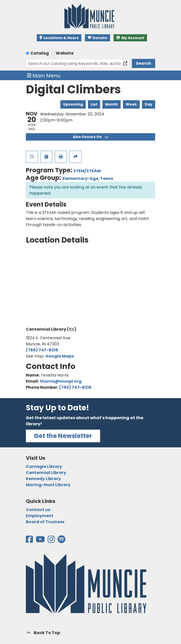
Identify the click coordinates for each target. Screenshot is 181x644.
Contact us (38, 510)
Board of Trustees (45, 522)
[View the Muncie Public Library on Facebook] (30, 541)
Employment (40, 516)
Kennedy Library (43, 479)
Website (65, 53)
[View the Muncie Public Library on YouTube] (41, 541)
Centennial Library (46, 473)
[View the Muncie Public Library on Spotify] (61, 541)
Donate (98, 38)
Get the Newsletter (63, 436)
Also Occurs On (90, 137)
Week (131, 104)
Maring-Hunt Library (48, 485)
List (94, 104)
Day (149, 104)
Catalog (40, 53)
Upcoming (73, 104)
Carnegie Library (44, 467)
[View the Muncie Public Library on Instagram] (52, 541)
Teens (107, 179)
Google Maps (60, 356)
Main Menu (44, 75)
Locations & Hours (59, 38)
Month (112, 104)
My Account (130, 38)
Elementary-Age (80, 179)
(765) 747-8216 (42, 350)
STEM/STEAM (87, 171)
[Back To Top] (90, 633)
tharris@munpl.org (61, 381)
